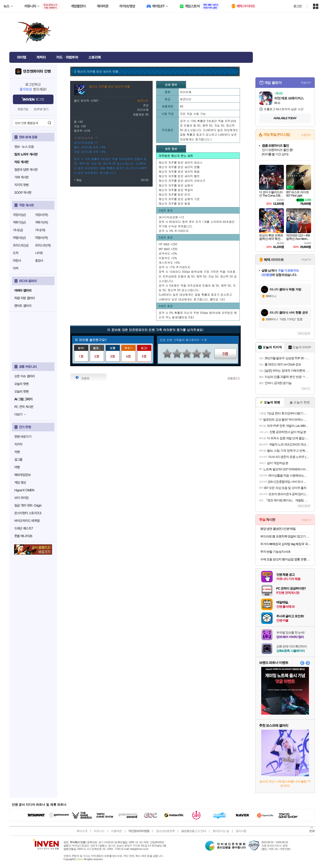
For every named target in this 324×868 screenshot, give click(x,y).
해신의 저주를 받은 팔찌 (175, 203)
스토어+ (306, 135)
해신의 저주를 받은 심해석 (176, 185)
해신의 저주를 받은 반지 (175, 194)
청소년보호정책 (165, 831)
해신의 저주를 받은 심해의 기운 (179, 199)
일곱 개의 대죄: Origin (28, 505)
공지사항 (241, 831)
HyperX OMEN (24, 490)
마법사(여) (42, 238)
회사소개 (82, 831)
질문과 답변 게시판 (26, 170)
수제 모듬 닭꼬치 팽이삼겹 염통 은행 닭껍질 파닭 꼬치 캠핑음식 (286, 559)
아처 (16, 268)
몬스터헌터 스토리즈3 (28, 513)
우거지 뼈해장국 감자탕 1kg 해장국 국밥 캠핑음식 (286, 544)
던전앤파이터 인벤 (37, 71)
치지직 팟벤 (21, 185)
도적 (16, 253)
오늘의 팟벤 (21, 391)
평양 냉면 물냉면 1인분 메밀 (278, 529)
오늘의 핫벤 (21, 384)
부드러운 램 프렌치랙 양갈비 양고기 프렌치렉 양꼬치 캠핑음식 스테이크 (286, 536)
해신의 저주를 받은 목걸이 (176, 190)
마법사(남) (19, 238)
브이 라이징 (21, 498)
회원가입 (23, 109)
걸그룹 (18, 460)
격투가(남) (19, 222)
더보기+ (306, 83)
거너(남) (18, 230)
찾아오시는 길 (221, 831)
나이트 (39, 253)
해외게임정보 (22, 475)
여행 (17, 467)
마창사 (17, 261)
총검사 (39, 261)
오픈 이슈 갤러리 (25, 376)
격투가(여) (42, 222)
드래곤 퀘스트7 (24, 528)
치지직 (18, 444)
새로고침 (303, 333)
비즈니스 (99, 831)
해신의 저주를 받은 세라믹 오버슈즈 (182, 180)
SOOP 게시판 (23, 193)
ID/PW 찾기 (41, 109)
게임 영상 (20, 482)
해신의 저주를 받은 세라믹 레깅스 (181, 162)
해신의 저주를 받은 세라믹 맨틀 (179, 167)
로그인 (297, 6)
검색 (49, 123)
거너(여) (40, 230)
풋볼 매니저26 (23, 536)
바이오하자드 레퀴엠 (27, 521)
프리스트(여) (43, 245)
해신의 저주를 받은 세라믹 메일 (179, 171)
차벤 (17, 452)
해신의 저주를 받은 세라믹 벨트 (179, 176)
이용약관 (116, 831)
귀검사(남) (19, 215)
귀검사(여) (42, 215)
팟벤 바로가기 (23, 437)
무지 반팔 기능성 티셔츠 (276, 552)
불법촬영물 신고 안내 (194, 831)
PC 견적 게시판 (24, 407)
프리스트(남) (21, 245)
